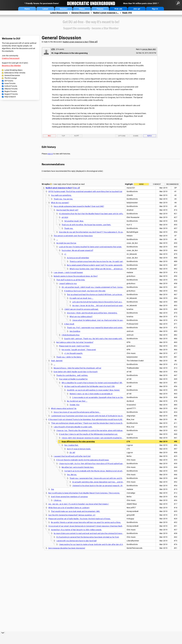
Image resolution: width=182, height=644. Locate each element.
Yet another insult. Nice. (74, 221)
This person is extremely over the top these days (73, 236)
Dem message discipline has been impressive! (67, 548)
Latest (45, 9)
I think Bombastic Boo (71, 335)
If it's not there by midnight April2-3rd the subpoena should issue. (83, 460)
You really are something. (61, 195)
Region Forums (11, 91)
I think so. (58, 500)
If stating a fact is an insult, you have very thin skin (85, 291)
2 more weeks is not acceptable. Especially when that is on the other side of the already (108, 397)
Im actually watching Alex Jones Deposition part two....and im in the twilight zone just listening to (112, 482)
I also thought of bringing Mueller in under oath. (73, 427)
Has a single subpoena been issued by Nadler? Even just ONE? (79, 206)
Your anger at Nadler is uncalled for (73, 379)
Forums (100, 9)
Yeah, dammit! (57, 361)
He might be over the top (66, 243)
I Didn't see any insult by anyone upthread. (81, 309)
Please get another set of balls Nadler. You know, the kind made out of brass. (79, 519)
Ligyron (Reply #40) (149, 49)
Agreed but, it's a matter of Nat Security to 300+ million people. (76, 530)
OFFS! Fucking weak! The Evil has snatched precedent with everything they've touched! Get (85, 191)
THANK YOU (75, 405)
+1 (65, 254)
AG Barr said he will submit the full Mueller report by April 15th (89, 386)
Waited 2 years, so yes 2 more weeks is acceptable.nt (91, 394)
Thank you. (69, 228)
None (141, 184)
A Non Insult (69, 324)
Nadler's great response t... (106, 13)
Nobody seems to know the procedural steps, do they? (76, 276)
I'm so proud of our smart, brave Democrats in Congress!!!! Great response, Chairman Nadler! (86, 526)
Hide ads (118, 9)
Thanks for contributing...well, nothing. (72, 375)
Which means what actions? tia (64, 408)
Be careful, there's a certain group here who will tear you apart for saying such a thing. (86, 522)
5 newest (157, 184)
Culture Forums (11, 86)
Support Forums (11, 94)
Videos (82, 9)
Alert (77, 136)
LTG (53, 49)
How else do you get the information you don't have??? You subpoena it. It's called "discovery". (97, 232)
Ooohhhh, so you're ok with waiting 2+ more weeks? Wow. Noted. (93, 390)
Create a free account (11, 58)
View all (93, 42)
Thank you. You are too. (63, 199)
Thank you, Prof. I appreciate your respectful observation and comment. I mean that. (101, 328)
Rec (49, 136)
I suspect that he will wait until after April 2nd (72, 456)
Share (136, 136)
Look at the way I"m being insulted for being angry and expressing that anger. (90, 247)
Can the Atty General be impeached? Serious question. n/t (72, 515)
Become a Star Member (11, 66)
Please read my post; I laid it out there (74, 346)
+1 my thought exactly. (74, 353)
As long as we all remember (78, 258)
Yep (52, 489)
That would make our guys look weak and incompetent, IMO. (76, 511)
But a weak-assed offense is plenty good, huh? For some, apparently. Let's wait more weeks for (105, 265)
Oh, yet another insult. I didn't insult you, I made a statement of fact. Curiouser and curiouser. (99, 287)
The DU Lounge (11, 78)
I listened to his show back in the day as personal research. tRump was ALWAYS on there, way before (113, 486)
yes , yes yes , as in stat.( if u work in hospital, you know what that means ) (79, 504)
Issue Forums (10, 83)
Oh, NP (72, 453)
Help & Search (10, 97)
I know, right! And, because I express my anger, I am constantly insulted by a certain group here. (100, 438)
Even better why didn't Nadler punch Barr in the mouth (76, 372)
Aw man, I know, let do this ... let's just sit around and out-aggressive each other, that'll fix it (109, 306)
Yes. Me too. (72, 475)
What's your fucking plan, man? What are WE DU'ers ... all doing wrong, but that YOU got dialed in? (109, 269)
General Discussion (80, 13)
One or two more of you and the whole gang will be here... (77, 412)
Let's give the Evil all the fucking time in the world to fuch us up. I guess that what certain (108, 302)
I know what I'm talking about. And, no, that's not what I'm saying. (99, 320)
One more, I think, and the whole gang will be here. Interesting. (92, 313)
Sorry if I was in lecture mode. (79, 449)
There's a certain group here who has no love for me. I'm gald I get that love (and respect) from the (109, 261)
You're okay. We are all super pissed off (77, 250)
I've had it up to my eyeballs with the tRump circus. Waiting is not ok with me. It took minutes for (103, 471)
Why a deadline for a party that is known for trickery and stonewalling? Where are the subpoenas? (101, 383)
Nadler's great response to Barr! (76, 42)
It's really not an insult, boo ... (81, 298)
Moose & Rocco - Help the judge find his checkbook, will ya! (77, 368)
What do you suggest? (60, 203)
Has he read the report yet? (67, 210)
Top (63, 136)
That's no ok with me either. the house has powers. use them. (86, 225)
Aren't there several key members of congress (69, 497)
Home (27, 9)
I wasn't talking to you (68, 283)
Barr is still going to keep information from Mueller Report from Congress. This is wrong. (84, 493)
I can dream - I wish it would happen (68, 272)
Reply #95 (127, 13)
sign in (50, 154)
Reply (150, 136)
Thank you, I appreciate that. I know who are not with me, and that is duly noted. (102, 478)
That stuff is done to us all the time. (71, 280)
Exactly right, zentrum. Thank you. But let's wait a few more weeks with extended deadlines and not (105, 339)
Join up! (137, 9)
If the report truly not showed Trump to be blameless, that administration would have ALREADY (87, 419)
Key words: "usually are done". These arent (79, 350)
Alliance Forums (11, 89)
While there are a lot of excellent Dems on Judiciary (69, 508)
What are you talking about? (81, 317)
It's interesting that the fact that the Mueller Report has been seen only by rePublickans (94, 214)
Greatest (64, 9)
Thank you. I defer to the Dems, (69, 357)
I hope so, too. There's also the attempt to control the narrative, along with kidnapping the (93, 430)
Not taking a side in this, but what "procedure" (75, 342)
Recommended (173, 184)
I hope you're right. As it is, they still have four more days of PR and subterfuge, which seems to (97, 464)
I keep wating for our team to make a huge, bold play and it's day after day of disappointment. (97, 544)
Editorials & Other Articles (15, 73)
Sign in (155, 9)
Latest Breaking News (13, 70)
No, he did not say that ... (77, 401)
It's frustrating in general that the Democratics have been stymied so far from (88, 537)
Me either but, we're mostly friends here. (78, 467)
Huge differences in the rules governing (78, 441)
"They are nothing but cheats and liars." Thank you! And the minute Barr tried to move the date (89, 423)
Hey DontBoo (75, 331)
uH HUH (65, 217)
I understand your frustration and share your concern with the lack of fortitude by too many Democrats (93, 416)
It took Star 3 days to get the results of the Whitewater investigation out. (88, 434)
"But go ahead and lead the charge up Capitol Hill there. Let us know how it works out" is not (104, 295)
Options (122, 136)
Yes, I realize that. (71, 445)
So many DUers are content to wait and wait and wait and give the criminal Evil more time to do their (94, 533)
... (57, 239)
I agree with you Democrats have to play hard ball (76, 541)
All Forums (9, 81)
